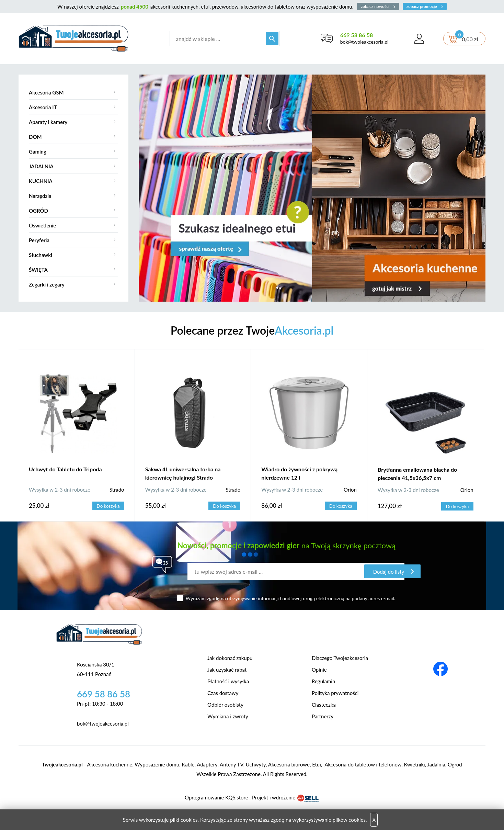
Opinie (319, 670)
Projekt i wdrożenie (286, 797)
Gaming (38, 152)
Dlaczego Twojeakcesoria (340, 658)
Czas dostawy (223, 693)
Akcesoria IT (43, 107)
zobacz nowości (378, 6)
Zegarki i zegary (47, 284)
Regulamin (323, 681)
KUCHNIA (41, 181)
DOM (35, 137)
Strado (117, 490)
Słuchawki (41, 255)
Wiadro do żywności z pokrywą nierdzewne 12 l (299, 473)
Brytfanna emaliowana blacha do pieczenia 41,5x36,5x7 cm (417, 474)
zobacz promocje (425, 6)
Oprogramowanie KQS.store (216, 797)
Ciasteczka (324, 705)
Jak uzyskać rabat (227, 670)
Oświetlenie (42, 225)
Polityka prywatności (335, 693)
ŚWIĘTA (38, 270)
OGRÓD (38, 211)
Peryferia (39, 240)
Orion (350, 490)
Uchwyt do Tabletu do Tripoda (65, 469)
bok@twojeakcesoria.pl (364, 42)
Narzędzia (40, 196)
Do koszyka (109, 506)
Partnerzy (323, 716)
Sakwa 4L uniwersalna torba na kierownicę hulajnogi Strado (183, 473)
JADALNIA (41, 166)
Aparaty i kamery (48, 122)
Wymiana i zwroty (228, 716)
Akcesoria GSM (46, 92)
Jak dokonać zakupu (230, 658)
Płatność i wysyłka (228, 681)
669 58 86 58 (356, 35)
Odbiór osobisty (225, 705)
